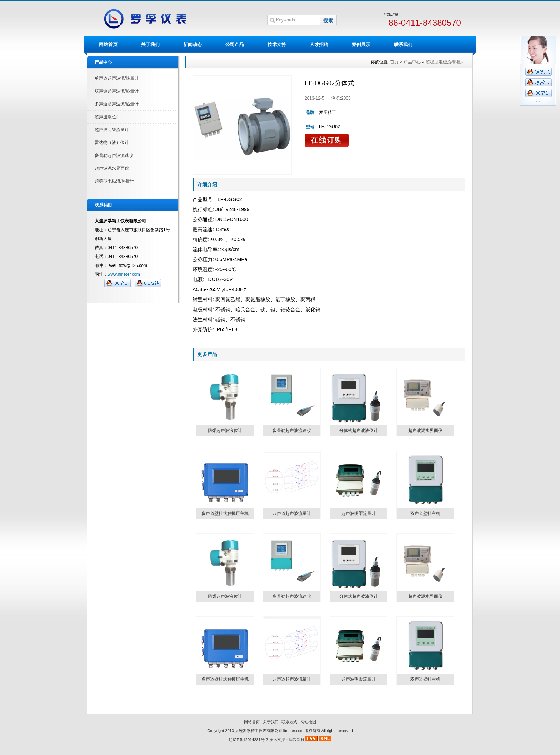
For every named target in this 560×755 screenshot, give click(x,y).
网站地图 (308, 722)
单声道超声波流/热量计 (117, 78)
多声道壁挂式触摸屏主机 (225, 513)
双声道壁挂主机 (425, 513)
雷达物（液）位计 (112, 143)
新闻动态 (192, 44)
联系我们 (403, 44)
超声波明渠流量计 (112, 130)
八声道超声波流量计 (292, 513)
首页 (394, 62)
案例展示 (361, 44)
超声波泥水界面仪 (112, 168)
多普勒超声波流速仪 (114, 155)
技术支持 (277, 44)
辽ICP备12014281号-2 (248, 740)
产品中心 (412, 62)
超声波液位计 (107, 117)
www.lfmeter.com (124, 274)
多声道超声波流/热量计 (117, 104)
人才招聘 (319, 44)
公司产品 (235, 44)
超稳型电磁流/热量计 (114, 181)
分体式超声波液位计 (359, 431)
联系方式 (289, 722)
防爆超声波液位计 (225, 431)
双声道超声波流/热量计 (117, 91)
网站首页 (108, 44)
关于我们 (150, 44)
